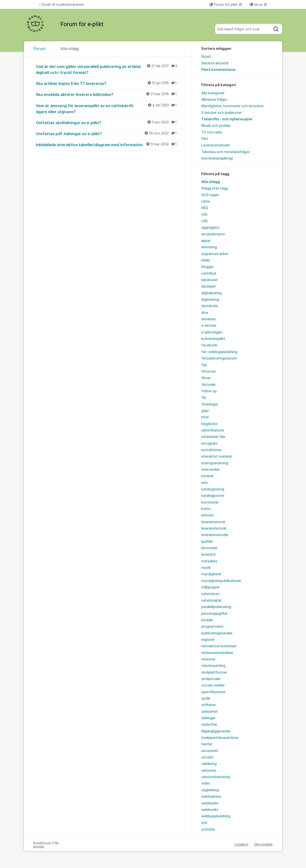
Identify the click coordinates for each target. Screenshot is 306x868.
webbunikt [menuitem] (210, 810)
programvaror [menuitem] (212, 626)
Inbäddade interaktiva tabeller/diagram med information (109, 144)
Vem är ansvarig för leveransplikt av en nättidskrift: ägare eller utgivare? (109, 108)
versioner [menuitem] (209, 770)
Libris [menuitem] (206, 201)
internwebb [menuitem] (210, 470)
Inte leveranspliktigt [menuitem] (217, 158)
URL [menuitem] (205, 221)
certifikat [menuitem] (209, 273)
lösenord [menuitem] (208, 554)
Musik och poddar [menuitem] (216, 126)
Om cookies (263, 844)
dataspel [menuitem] (208, 286)
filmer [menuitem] (206, 378)
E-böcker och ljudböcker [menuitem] (221, 113)
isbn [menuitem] (205, 483)
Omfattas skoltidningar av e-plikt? (109, 122)
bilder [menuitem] (206, 260)
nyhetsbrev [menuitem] (210, 594)
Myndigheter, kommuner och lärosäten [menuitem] (232, 106)
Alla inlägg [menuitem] (211, 182)
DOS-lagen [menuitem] (210, 195)
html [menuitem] (205, 417)
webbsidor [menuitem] (210, 803)
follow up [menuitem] (209, 391)
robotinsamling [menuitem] (213, 666)
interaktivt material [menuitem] (216, 456)
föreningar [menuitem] (210, 404)
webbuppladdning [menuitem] (216, 816)
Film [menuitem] (205, 139)
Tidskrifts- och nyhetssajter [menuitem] (227, 119)
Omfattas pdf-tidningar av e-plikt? (109, 133)
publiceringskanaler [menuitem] (217, 633)
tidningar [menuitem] (208, 718)
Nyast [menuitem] (206, 56)
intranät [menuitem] (208, 476)
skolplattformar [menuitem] (214, 672)
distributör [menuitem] (210, 306)
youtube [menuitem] (208, 829)
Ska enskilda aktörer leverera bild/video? (109, 94)
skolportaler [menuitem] (211, 679)
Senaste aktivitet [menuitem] (215, 63)
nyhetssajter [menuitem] (211, 600)
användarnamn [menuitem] (213, 234)
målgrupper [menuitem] (210, 587)
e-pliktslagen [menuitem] (212, 332)
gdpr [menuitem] (205, 411)
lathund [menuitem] (207, 515)
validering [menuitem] (209, 764)
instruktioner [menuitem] (211, 450)
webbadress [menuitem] (211, 796)
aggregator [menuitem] (210, 227)
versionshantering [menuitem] (216, 777)
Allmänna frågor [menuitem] (214, 100)
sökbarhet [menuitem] (210, 712)
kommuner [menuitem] (210, 502)
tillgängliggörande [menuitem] (216, 731)
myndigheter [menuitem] (211, 574)
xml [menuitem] (204, 823)
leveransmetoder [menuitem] (215, 535)
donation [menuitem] (208, 319)
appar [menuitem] (206, 241)
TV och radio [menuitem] (212, 132)
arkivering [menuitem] (209, 247)
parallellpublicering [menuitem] (216, 607)
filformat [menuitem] (209, 371)
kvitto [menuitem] (206, 509)
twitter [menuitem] (207, 744)
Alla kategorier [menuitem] (213, 93)
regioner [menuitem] (208, 640)
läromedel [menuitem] (209, 548)
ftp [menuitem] (204, 398)
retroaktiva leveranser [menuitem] (219, 646)
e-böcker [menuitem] (209, 326)
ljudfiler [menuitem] (207, 542)
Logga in (242, 844)
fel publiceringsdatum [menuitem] (219, 358)
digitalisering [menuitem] (211, 293)
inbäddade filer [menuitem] (213, 437)
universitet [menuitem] (210, 751)
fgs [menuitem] (204, 365)
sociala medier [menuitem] (213, 685)
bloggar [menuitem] (208, 267)
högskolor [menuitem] (209, 424)
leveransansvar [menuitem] (213, 522)
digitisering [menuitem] (210, 299)
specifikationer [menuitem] (213, 692)
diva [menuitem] (205, 313)
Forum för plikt (224, 4)
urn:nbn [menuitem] (207, 757)
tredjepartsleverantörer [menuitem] (220, 738)
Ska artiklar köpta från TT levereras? (109, 83)
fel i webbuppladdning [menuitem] (219, 352)
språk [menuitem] (206, 698)
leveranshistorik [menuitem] (214, 528)
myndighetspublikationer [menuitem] (221, 581)
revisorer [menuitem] (208, 659)
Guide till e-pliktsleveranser (62, 4)
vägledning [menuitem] (210, 790)
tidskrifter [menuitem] (209, 724)
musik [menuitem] (206, 568)
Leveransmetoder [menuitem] (216, 145)
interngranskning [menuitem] (215, 463)
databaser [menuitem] (210, 280)
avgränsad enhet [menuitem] (215, 254)
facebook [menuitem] (209, 345)
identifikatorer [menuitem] (213, 430)
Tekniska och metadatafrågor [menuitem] (226, 152)
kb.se (256, 4)
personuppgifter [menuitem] (214, 614)
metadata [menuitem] (209, 561)
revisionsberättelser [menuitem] (217, 653)
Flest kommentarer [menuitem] (219, 70)
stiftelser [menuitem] (209, 705)
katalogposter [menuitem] (213, 496)
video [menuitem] (206, 783)
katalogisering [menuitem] (213, 489)
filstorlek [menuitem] (208, 385)
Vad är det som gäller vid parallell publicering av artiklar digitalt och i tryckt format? (109, 69)
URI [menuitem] (204, 215)
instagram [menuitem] (209, 443)
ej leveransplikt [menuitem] (213, 339)
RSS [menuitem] (205, 208)
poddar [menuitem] (207, 620)
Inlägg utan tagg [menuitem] (215, 188)
